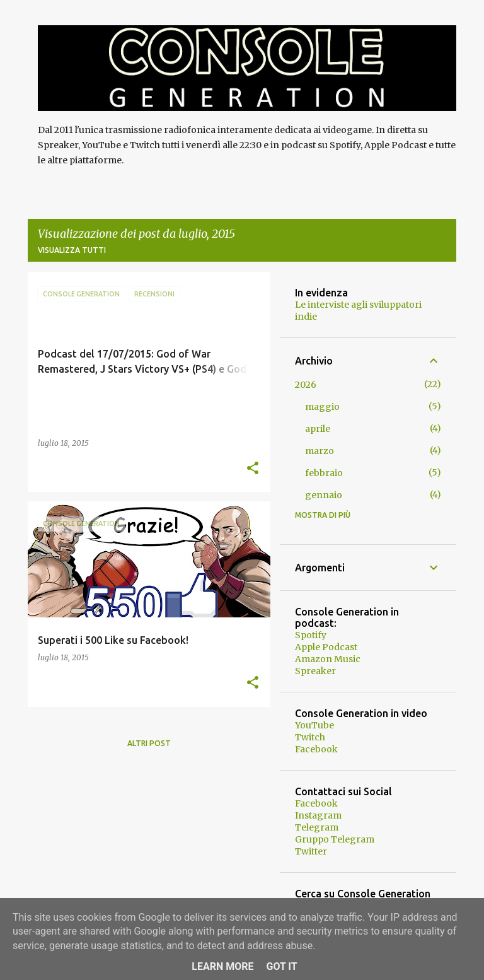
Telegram (317, 827)
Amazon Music (328, 659)
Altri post (149, 743)
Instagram (318, 815)
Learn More (222, 966)
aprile (318, 429)
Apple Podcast (326, 647)
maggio (322, 407)
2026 (306, 385)
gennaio (324, 495)
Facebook (316, 749)
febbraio (324, 473)
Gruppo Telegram (335, 839)
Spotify (311, 635)
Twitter (311, 851)
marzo (320, 451)
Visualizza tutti (72, 250)
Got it (281, 966)
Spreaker (315, 671)
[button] (253, 469)
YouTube (314, 725)
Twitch (310, 737)
